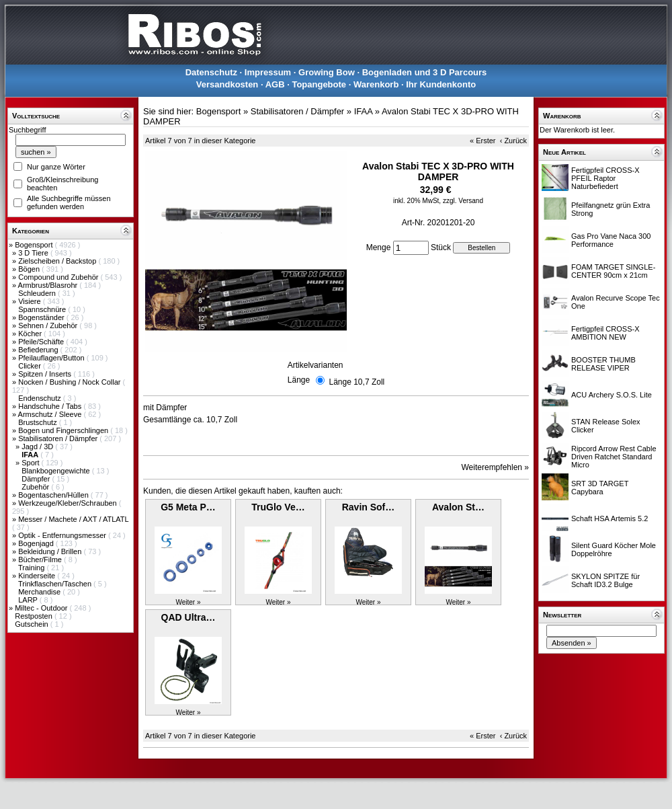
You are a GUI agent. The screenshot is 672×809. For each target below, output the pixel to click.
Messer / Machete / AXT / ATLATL (73, 519)
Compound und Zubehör (59, 277)
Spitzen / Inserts (46, 374)
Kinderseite (38, 576)
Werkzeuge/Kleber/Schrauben (69, 503)
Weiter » (188, 602)
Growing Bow (327, 72)
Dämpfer (37, 479)
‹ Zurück (513, 141)
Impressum (268, 72)
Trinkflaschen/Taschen (56, 584)
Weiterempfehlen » (496, 467)
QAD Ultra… (188, 617)
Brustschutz (39, 422)
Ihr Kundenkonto (441, 84)
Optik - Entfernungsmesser (63, 535)
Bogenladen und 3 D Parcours (425, 72)
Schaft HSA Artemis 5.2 (610, 518)
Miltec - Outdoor (42, 608)
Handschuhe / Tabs (51, 406)
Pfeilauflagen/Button (52, 358)
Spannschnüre (43, 309)
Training (32, 568)
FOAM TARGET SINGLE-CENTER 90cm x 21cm (613, 271)
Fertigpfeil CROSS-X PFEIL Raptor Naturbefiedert (605, 178)
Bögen (30, 269)
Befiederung (39, 350)
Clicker (31, 366)
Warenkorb (376, 84)
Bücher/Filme (41, 560)
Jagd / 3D (38, 447)
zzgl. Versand (463, 201)
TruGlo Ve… (278, 507)
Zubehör (36, 487)
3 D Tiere (34, 253)
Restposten (35, 616)
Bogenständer (42, 317)
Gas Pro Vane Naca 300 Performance (611, 240)
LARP (29, 600)
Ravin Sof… (369, 507)
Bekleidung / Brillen (51, 551)
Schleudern (38, 293)
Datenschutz (211, 72)
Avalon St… (458, 507)
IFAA (363, 111)
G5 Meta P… (188, 507)
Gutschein (33, 624)
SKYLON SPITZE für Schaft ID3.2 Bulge (605, 580)
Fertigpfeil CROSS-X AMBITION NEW (605, 333)
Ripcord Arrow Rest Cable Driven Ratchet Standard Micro (614, 457)
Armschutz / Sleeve (51, 414)
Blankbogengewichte (57, 471)
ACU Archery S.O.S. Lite (612, 395)
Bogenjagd (37, 543)
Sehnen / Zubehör (49, 325)
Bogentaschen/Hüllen (54, 495)
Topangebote (319, 84)
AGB (275, 84)
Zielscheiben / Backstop (58, 261)
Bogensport (35, 245)
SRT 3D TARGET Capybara (600, 488)
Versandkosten (227, 84)
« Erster (483, 141)
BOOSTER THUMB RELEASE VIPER (603, 364)
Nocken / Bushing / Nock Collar (70, 382)
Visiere (30, 301)
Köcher (31, 334)
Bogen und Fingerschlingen (64, 430)
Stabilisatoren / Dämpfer (59, 438)
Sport (31, 463)
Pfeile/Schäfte (42, 342)
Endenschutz (41, 398)
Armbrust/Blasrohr (49, 285)
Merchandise (40, 592)
